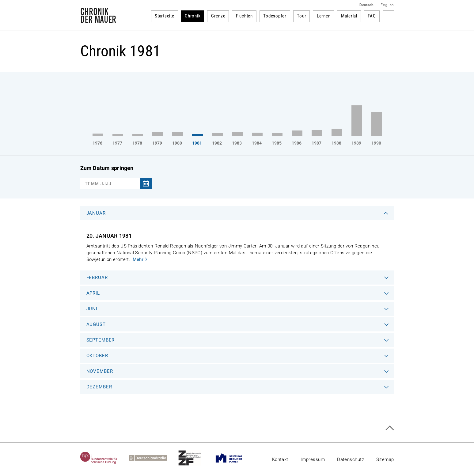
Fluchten (244, 16)
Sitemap (385, 459)
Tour (301, 16)
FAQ (372, 16)
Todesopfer (275, 16)
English (387, 5)
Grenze (218, 16)
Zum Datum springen (107, 168)
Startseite (165, 16)
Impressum (313, 459)
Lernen (324, 16)
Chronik (193, 16)
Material (349, 16)
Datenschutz (351, 459)
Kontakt (280, 459)
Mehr (138, 259)
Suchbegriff (388, 16)
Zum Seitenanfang (390, 428)
